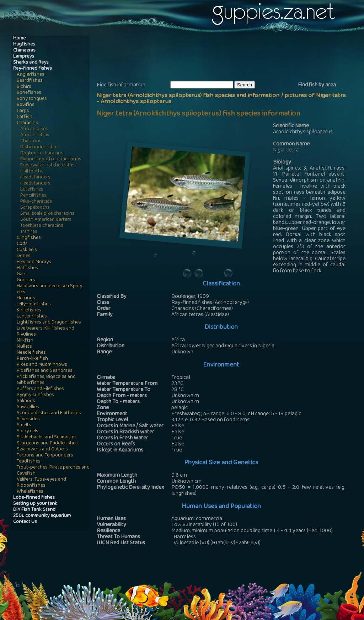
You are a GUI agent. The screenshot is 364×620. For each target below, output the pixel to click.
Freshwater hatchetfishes (48, 165)
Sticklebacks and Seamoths (46, 437)
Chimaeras (24, 51)
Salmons (26, 401)
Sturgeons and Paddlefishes (47, 443)
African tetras (35, 135)
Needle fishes (31, 353)
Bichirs (24, 87)
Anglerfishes (31, 75)
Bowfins (26, 105)
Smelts (24, 425)
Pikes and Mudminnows (42, 365)
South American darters (46, 220)
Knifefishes (29, 311)
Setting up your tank (35, 504)
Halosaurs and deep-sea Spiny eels (49, 289)
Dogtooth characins (42, 153)
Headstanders (35, 178)
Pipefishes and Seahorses (45, 371)
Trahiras (29, 232)
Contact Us (25, 522)
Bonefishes (29, 93)
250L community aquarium (42, 516)
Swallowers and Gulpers (42, 450)
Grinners (26, 280)
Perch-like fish (32, 359)
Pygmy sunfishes (35, 395)
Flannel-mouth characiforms (51, 159)
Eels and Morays (34, 262)
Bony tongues (32, 99)
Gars (22, 274)
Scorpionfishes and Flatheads (49, 413)
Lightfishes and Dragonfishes (49, 323)
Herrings (26, 298)
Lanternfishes (32, 317)
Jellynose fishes (34, 304)
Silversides (28, 419)
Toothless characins (42, 226)
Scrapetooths (35, 208)
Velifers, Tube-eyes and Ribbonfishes (41, 483)
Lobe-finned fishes (34, 498)
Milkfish (25, 341)
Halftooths (32, 172)
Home (19, 39)
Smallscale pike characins (47, 214)
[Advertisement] (226, 57)
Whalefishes (30, 492)
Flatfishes (27, 268)
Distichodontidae (39, 147)
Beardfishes (30, 81)
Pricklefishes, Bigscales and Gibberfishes (46, 380)
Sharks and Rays (31, 63)
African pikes (34, 129)
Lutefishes (32, 190)
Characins (27, 123)
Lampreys (24, 57)
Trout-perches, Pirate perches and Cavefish (53, 471)
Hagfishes (24, 45)
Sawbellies (28, 407)
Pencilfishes (33, 196)
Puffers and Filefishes (40, 389)
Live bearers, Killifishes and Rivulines (45, 332)
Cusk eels (27, 250)
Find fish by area (317, 85)
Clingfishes (29, 238)
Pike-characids (36, 202)
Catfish (25, 117)
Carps (23, 111)
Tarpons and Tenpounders (45, 456)
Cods (22, 244)
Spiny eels (28, 431)
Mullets (24, 347)
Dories (24, 256)
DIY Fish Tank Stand (34, 510)
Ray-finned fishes (33, 69)
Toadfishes (29, 462)
